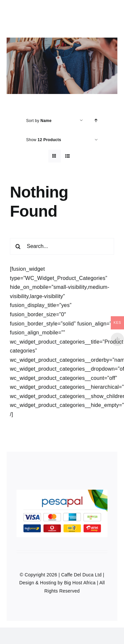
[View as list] (68, 156)
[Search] (18, 246)
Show (44, 140)
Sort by (39, 121)
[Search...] (62, 246)
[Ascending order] (96, 121)
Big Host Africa (80, 583)
